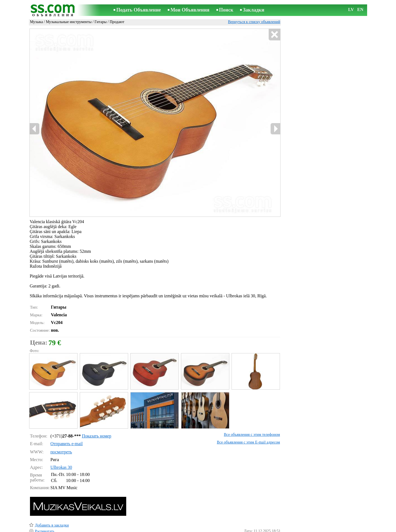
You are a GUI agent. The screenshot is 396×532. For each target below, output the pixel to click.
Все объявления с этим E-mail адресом (248, 419)
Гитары (101, 22)
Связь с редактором (154, 528)
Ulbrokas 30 (61, 444)
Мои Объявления (190, 10)
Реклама (181, 528)
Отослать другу (48, 514)
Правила (126, 528)
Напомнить (44, 520)
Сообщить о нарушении (261, 521)
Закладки (254, 10)
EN (360, 9)
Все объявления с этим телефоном (252, 411)
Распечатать (45, 508)
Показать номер (97, 413)
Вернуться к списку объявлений (254, 22)
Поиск (226, 10)
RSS (227, 528)
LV (351, 9)
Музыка (36, 22)
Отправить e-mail (66, 420)
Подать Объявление (139, 10)
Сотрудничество (206, 528)
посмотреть (61, 429)
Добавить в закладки (52, 502)
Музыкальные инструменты (69, 22)
